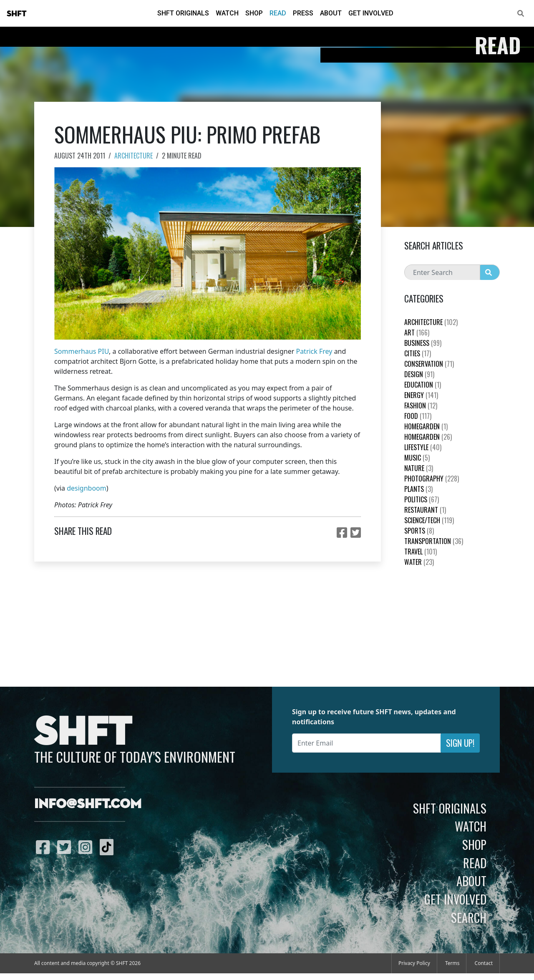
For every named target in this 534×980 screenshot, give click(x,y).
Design (419, 374)
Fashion (421, 406)
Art (417, 333)
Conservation (429, 364)
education (423, 385)
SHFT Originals (183, 13)
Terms (452, 963)
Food (418, 416)
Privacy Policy (414, 963)
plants (418, 489)
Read (278, 13)
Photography (432, 479)
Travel (421, 552)
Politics (422, 499)
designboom (87, 488)
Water (419, 562)
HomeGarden (426, 426)
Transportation (434, 541)
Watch (227, 13)
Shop (254, 13)
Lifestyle (423, 447)
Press (303, 13)
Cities (418, 353)
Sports (419, 531)
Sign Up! (460, 743)
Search (469, 917)
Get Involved (371, 13)
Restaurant (425, 510)
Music (417, 458)
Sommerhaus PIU (82, 351)
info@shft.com (88, 804)
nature (419, 468)
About (331, 13)
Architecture (133, 156)
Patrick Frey (314, 351)
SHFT (17, 14)
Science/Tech (429, 520)
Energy (421, 395)
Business (423, 343)
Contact (484, 963)
